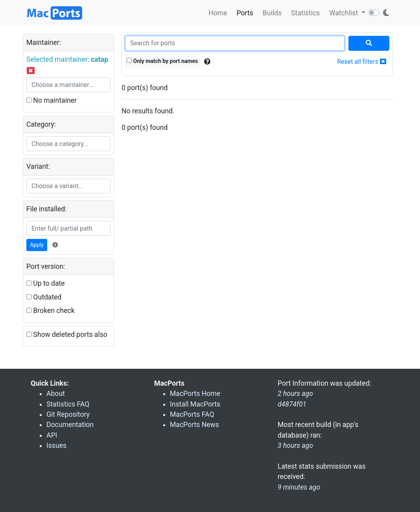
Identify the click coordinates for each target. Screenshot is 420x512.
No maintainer (52, 100)
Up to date (46, 283)
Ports (245, 13)
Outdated (44, 297)
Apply (37, 245)
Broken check (51, 311)
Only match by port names (162, 61)
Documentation (70, 425)
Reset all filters (362, 62)
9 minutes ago (299, 487)
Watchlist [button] (344, 13)
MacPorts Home (195, 394)
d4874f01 (292, 404)
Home (218, 13)
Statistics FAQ (68, 404)
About (56, 394)
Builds (272, 13)
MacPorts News (194, 425)
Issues (56, 445)
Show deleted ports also (67, 335)
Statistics (305, 13)
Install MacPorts (195, 404)
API (52, 435)
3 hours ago (295, 445)
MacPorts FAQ (192, 414)
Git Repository (68, 414)
